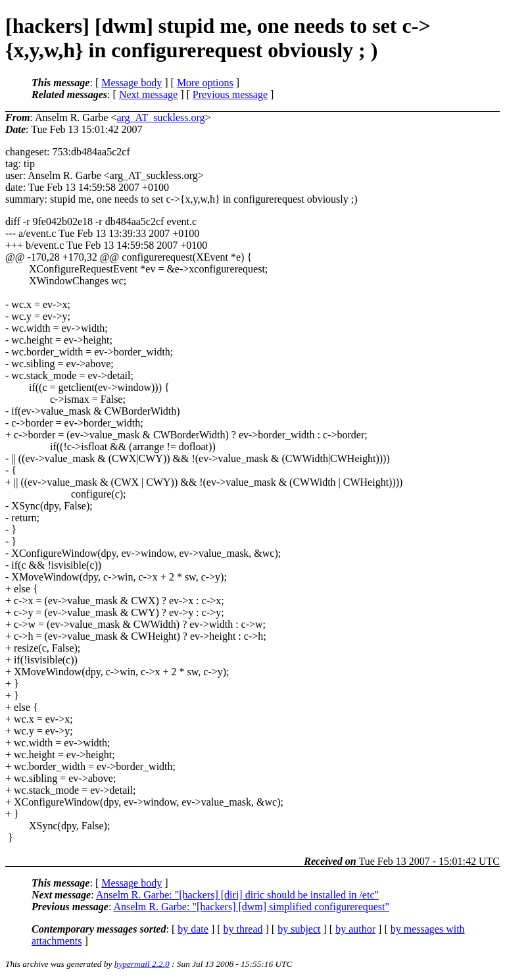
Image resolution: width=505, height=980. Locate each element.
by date (193, 929)
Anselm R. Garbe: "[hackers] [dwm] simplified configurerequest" (251, 907)
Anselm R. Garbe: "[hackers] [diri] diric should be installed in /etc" (237, 895)
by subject (299, 929)
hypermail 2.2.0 (142, 964)
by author (355, 929)
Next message (148, 94)
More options (205, 83)
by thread (243, 929)
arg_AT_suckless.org (160, 117)
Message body (132, 83)
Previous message (230, 94)
